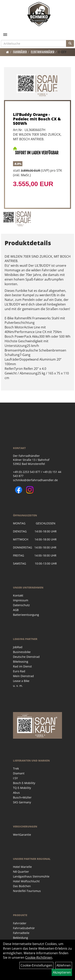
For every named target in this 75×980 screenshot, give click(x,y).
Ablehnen (64, 965)
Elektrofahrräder (43, 52)
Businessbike (22, 652)
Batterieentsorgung (26, 615)
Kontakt (18, 595)
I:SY (15, 778)
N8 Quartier (21, 872)
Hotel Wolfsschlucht (26, 881)
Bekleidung (20, 938)
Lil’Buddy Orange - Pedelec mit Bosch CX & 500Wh (37, 119)
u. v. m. (18, 686)
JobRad (18, 647)
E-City (62, 52)
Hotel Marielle (22, 867)
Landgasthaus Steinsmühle (31, 876)
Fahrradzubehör (24, 928)
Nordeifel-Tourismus (27, 891)
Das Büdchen (22, 886)
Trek (16, 768)
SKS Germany (22, 802)
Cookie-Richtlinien (39, 957)
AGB (16, 610)
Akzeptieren (62, 972)
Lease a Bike (21, 681)
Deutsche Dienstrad (26, 657)
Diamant (19, 773)
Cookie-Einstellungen (36, 965)
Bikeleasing (21, 662)
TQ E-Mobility (22, 788)
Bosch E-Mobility (24, 783)
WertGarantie (22, 835)
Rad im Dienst (22, 666)
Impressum (21, 600)
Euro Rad (19, 671)
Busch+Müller (22, 797)
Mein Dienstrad (23, 676)
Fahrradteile (21, 933)
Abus (16, 793)
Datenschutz (21, 605)
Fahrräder (20, 52)
